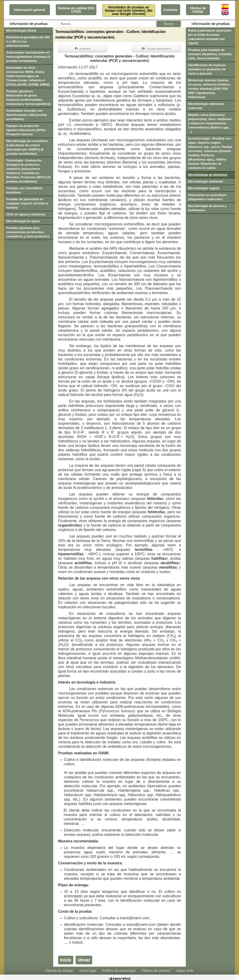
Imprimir (83, 49)
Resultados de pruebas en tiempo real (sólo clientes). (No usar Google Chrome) (129, 11)
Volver (84, 960)
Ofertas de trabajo (198, 10)
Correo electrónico (156, 49)
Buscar (169, 24)
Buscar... (58, 21)
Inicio (66, 960)
